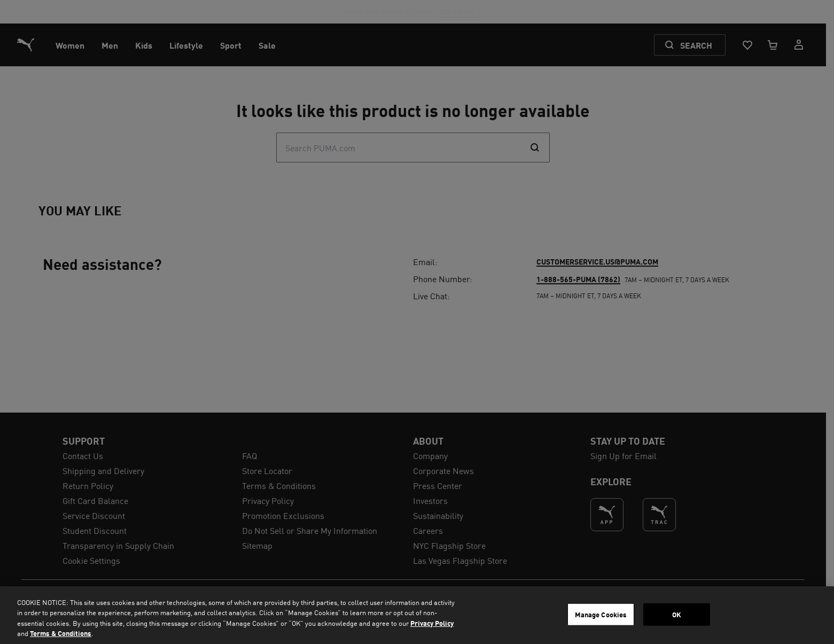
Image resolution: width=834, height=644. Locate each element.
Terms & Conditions (61, 633)
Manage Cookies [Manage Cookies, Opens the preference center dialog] (601, 614)
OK (677, 614)
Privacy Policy (432, 623)
